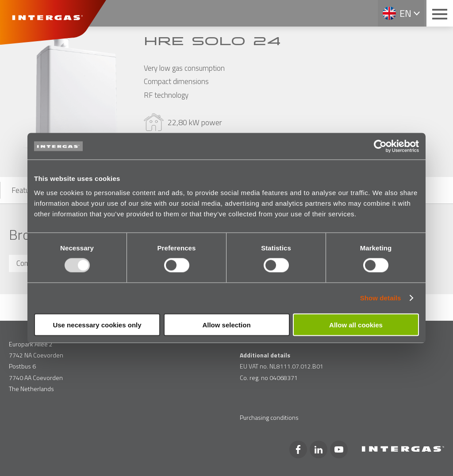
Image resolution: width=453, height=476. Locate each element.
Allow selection (226, 324)
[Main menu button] (440, 13)
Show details (381, 298)
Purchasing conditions (269, 417)
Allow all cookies (356, 324)
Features (25, 190)
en (405, 13)
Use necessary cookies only (97, 324)
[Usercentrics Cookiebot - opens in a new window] (380, 146)
